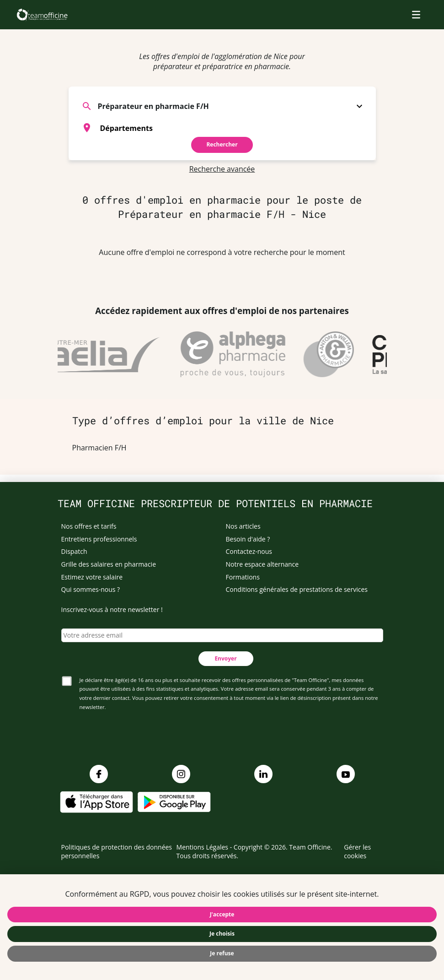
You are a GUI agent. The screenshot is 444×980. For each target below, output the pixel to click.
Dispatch (74, 551)
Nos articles (243, 526)
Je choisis (222, 934)
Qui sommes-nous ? (91, 589)
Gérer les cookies (357, 852)
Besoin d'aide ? (248, 539)
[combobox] (222, 128)
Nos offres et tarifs (89, 526)
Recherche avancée (222, 169)
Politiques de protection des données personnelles (117, 852)
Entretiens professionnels (99, 539)
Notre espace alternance (262, 564)
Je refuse (222, 953)
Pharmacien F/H (99, 448)
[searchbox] (234, 128)
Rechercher (222, 144)
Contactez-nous (249, 551)
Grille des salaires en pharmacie (109, 564)
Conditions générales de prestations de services (297, 589)
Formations (243, 577)
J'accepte (222, 914)
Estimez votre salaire (92, 577)
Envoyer (225, 658)
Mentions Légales (203, 847)
